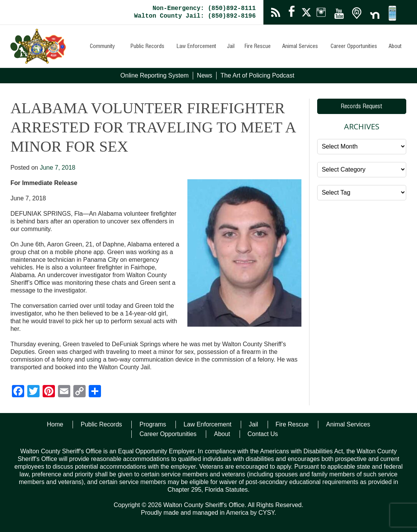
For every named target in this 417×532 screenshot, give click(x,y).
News (205, 75)
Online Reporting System (155, 75)
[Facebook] (18, 392)
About (395, 47)
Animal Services (300, 47)
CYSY (266, 513)
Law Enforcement (196, 47)
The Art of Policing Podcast (257, 75)
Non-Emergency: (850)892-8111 (204, 8)
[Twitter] (33, 392)
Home (55, 424)
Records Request (362, 107)
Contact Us (263, 434)
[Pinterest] (49, 392)
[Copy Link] (79, 392)
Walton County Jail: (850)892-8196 (195, 16)
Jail (231, 47)
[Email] (64, 392)
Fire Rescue (258, 47)
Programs (153, 424)
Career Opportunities (354, 47)
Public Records (147, 47)
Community (102, 47)
